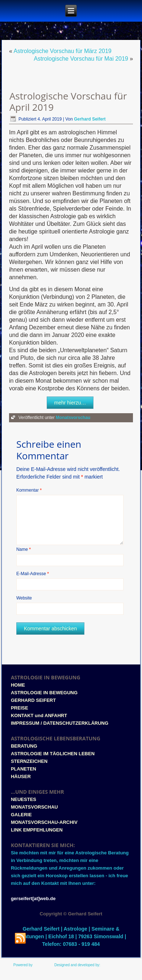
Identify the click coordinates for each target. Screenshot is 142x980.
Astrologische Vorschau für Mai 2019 (81, 59)
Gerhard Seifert (90, 119)
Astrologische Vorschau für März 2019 (62, 51)
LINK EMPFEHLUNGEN (37, 830)
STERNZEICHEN (29, 761)
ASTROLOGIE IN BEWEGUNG (44, 693)
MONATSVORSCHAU (34, 807)
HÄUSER (21, 776)
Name (24, 549)
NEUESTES (24, 799)
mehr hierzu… (70, 403)
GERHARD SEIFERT (33, 700)
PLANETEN (24, 769)
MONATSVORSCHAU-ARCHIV (44, 822)
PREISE (20, 708)
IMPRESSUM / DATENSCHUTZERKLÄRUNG (60, 723)
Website (24, 598)
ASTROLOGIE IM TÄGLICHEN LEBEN (53, 754)
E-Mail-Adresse (33, 574)
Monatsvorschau (73, 418)
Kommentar (29, 490)
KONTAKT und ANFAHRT (39, 715)
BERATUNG (24, 746)
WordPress (42, 965)
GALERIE (21, 815)
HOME (18, 685)
